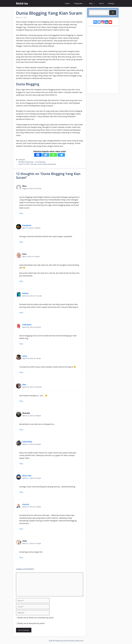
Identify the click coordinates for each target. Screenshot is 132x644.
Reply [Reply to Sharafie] (21, 430)
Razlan (25, 293)
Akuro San (27, 476)
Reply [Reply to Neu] (21, 401)
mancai (26, 504)
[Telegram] (61, 155)
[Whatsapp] (53, 155)
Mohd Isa (22, 3)
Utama (67, 3)
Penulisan (22, 160)
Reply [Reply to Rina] (21, 213)
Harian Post (79, 641)
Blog (93, 3)
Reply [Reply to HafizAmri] (21, 344)
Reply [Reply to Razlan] (21, 313)
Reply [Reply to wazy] (21, 372)
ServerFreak (68, 641)
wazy (25, 356)
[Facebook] (38, 155)
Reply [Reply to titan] (21, 557)
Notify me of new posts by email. (31, 623)
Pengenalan (80, 3)
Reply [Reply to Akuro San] (21, 492)
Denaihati (27, 225)
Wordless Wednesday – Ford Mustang (32, 162)
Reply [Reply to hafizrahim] (21, 464)
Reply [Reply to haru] (21, 281)
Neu (24, 385)
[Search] (113, 13)
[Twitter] (46, 155)
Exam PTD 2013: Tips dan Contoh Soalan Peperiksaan (37, 164)
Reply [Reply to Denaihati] (21, 242)
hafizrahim (27, 442)
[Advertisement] (103, 60)
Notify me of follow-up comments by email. (36, 618)
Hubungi (111, 3)
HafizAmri (27, 325)
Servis (101, 3)
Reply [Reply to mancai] (21, 529)
